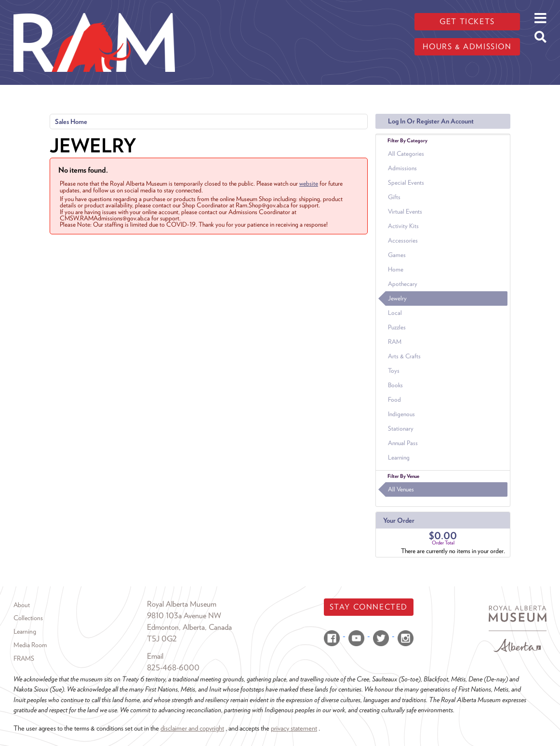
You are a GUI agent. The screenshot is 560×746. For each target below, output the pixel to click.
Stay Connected (369, 607)
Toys (394, 371)
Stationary (401, 428)
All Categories (406, 154)
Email (155, 656)
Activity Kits (403, 226)
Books (395, 385)
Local (395, 313)
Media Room (30, 645)
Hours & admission (467, 47)
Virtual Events (405, 211)
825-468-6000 (173, 668)
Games (397, 255)
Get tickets (467, 21)
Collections (28, 618)
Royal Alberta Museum (182, 604)
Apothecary (403, 284)
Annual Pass (403, 443)
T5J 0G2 (162, 639)
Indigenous (401, 414)
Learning (399, 457)
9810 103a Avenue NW (184, 616)
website (309, 183)
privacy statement (294, 728)
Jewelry (397, 298)
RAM (395, 342)
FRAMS (24, 658)
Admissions (402, 168)
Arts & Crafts (404, 356)
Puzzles (397, 327)
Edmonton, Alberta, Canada (189, 627)
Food (394, 400)
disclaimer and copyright (192, 728)
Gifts (394, 197)
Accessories (403, 240)
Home (396, 269)
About (22, 605)
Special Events (406, 183)
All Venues (401, 489)
